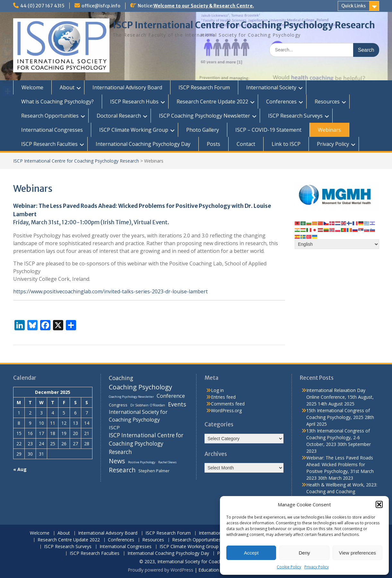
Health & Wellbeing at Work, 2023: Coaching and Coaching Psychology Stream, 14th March (342, 491)
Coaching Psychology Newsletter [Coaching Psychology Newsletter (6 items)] (131, 397)
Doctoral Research (119, 116)
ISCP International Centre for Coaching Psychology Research (244, 25)
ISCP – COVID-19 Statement (268, 130)
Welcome (32, 87)
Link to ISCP (286, 144)
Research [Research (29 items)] (122, 470)
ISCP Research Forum (204, 87)
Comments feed (228, 404)
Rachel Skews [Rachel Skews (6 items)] (167, 462)
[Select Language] (337, 244)
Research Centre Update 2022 (212, 102)
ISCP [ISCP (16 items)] (114, 427)
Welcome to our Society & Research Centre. (204, 6)
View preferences (358, 553)
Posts (213, 144)
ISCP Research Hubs (134, 102)
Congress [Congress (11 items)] (118, 405)
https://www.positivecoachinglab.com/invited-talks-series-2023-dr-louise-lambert (110, 291)
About (67, 87)
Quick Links (353, 6)
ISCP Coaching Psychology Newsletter (205, 116)
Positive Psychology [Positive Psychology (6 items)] (142, 462)
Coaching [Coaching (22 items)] (121, 378)
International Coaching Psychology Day (143, 144)
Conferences (281, 102)
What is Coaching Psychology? (57, 102)
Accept (251, 553)
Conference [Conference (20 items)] (171, 396)
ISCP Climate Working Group (134, 130)
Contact (246, 144)
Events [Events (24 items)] (177, 404)
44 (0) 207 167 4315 (42, 6)
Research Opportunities (50, 116)
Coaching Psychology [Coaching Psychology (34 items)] (140, 387)
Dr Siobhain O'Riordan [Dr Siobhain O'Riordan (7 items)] (148, 405)
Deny (304, 553)
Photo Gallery (203, 130)
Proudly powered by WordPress (161, 570)
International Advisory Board (127, 87)
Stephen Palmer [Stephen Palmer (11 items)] (154, 471)
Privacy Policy (317, 567)
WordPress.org (226, 410)
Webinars (329, 130)
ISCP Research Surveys (295, 116)
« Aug (20, 469)
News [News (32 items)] (117, 461)
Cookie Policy (289, 567)
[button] (379, 504)
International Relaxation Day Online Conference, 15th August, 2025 (340, 397)
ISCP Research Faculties (49, 144)
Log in (217, 390)
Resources (327, 102)
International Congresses (52, 130)
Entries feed (223, 397)
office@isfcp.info (101, 6)
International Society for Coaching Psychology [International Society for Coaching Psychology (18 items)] (138, 416)
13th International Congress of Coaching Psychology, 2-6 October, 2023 (338, 437)
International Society (271, 87)
